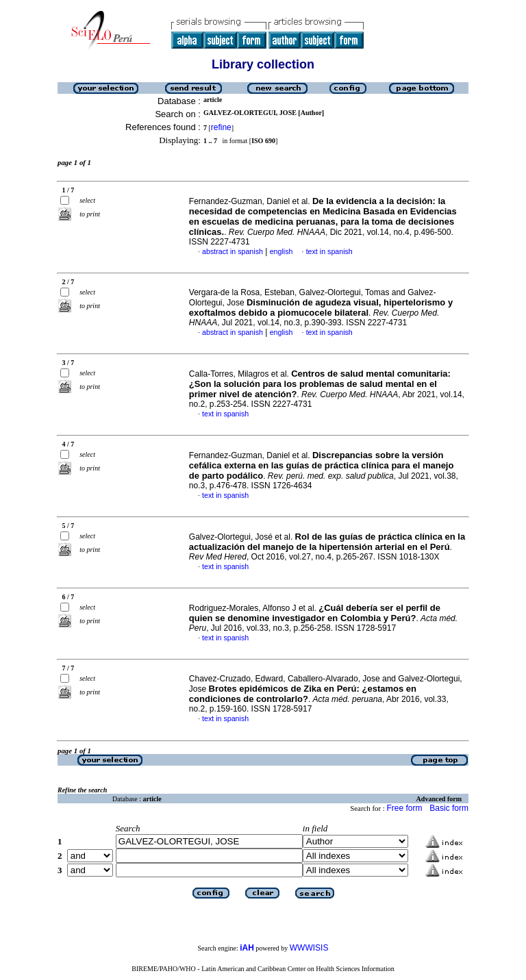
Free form (404, 808)
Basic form (449, 808)
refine (221, 127)
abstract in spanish (233, 251)
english (281, 251)
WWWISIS (309, 948)
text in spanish (329, 251)
